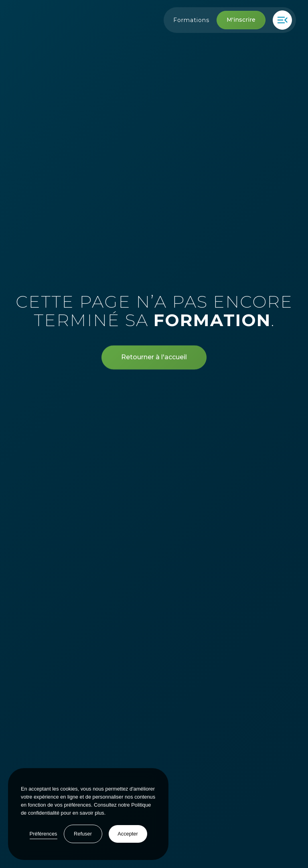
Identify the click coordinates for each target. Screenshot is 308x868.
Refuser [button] (83, 834)
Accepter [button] (128, 834)
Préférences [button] (44, 834)
